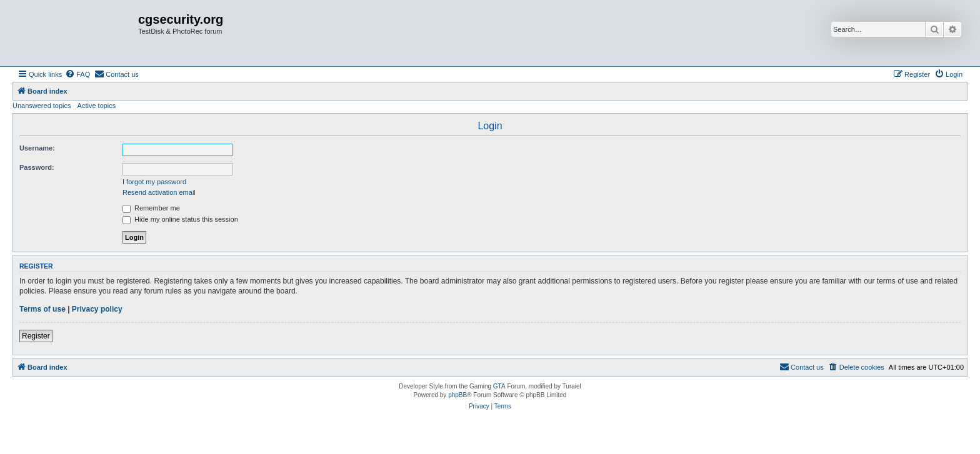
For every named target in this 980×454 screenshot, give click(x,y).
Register (36, 336)
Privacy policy (97, 309)
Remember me (151, 208)
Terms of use (42, 309)
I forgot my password (154, 182)
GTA (499, 386)
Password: (37, 167)
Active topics (97, 106)
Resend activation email (159, 192)
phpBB (457, 395)
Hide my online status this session (180, 219)
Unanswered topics (42, 106)
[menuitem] (77, 74)
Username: (37, 148)
